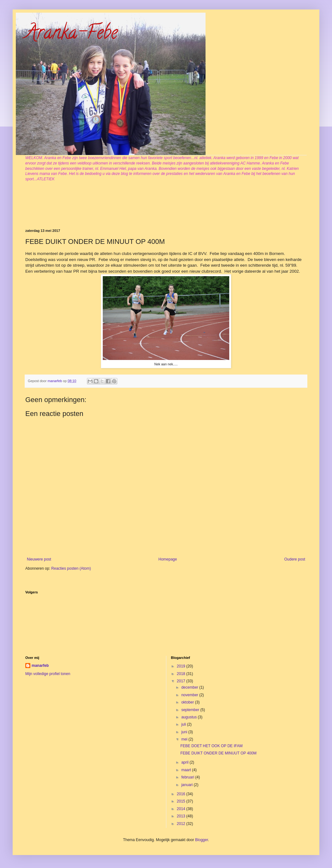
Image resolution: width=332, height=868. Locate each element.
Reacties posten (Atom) (71, 568)
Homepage (168, 559)
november (190, 695)
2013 (181, 816)
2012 (181, 824)
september (191, 710)
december (190, 687)
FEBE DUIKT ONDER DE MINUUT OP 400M (218, 753)
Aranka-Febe (71, 34)
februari (188, 777)
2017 (181, 681)
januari (187, 785)
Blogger (202, 840)
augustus (189, 717)
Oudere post (295, 559)
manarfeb (40, 666)
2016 (181, 794)
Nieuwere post (39, 559)
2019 (181, 666)
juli (184, 724)
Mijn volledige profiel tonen (48, 674)
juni (185, 732)
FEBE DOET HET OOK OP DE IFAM (211, 746)
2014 (181, 809)
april (185, 762)
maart (187, 770)
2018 (181, 674)
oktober (188, 702)
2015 (181, 801)
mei (185, 739)
